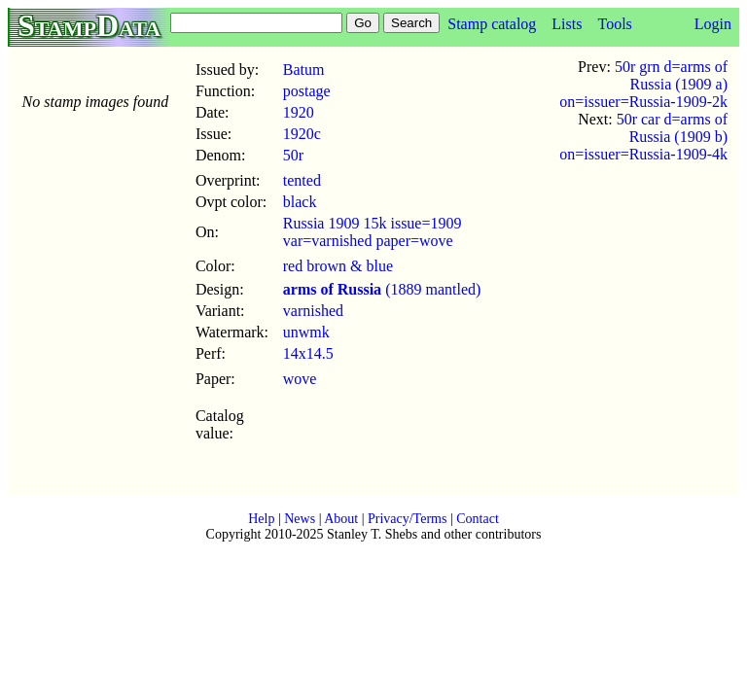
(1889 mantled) (382, 289)
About (341, 519)
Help (261, 519)
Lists (567, 24)
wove (300, 379)
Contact (478, 519)
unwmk (306, 332)
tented (302, 180)
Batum (304, 70)
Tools (614, 24)
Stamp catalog (492, 24)
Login (713, 24)
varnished (313, 311)
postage (307, 91)
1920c (302, 134)
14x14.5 (308, 353)
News (300, 519)
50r (293, 155)
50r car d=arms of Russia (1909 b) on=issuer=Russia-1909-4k (643, 137)
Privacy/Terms (407, 519)
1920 (299, 112)
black (300, 202)
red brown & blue (338, 266)
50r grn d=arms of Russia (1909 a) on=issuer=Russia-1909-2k (643, 84)
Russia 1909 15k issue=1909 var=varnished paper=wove (373, 232)
